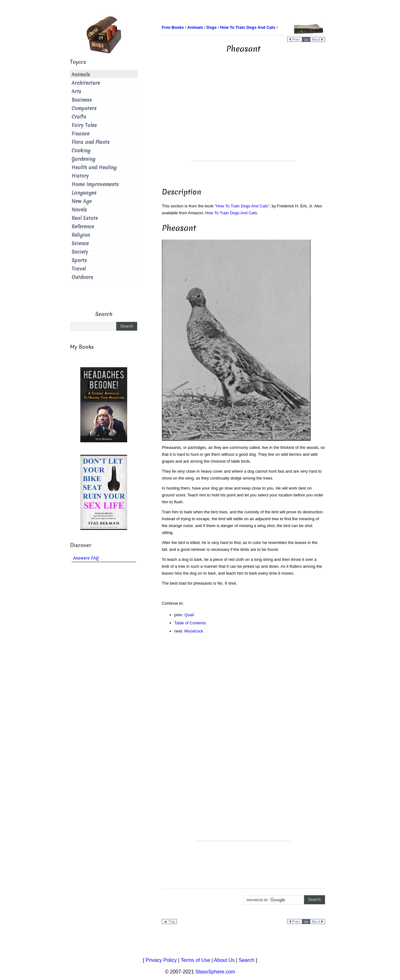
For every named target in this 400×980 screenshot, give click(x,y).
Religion (81, 235)
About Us (224, 960)
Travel (79, 269)
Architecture (86, 83)
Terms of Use (195, 960)
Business (82, 100)
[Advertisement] (243, 117)
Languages (84, 193)
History (80, 176)
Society (80, 252)
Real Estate (85, 218)
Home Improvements (95, 184)
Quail (189, 615)
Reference (83, 227)
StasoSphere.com (215, 972)
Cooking (81, 151)
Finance (80, 134)
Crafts (79, 117)
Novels (79, 210)
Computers (84, 108)
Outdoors (82, 277)
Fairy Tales (84, 125)
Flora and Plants (91, 142)
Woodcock (194, 631)
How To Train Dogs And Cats (242, 206)
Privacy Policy (161, 960)
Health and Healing (94, 168)
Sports (79, 260)
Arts (76, 91)
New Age (82, 201)
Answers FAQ (86, 558)
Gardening (83, 159)
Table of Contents (190, 623)
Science (80, 244)
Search (246, 960)
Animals (81, 75)
